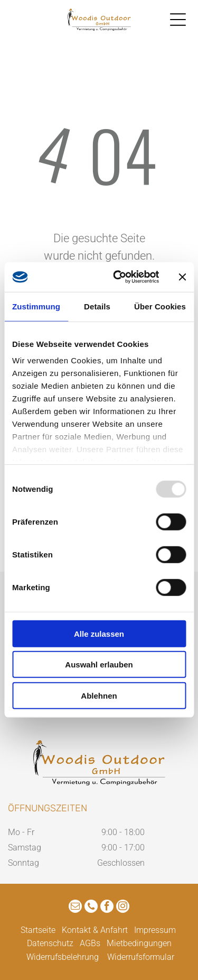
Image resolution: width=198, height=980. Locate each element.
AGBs (90, 943)
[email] (75, 908)
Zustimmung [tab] (36, 306)
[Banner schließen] (182, 277)
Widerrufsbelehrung (63, 957)
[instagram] (123, 908)
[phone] (91, 908)
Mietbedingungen (139, 943)
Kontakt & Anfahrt (95, 930)
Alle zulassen (99, 634)
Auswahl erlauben (99, 665)
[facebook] (107, 908)
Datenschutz (50, 943)
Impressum (155, 930)
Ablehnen (99, 696)
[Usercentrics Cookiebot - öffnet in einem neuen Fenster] (118, 277)
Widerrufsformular (141, 957)
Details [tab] (97, 306)
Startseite (38, 930)
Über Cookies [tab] (160, 306)
